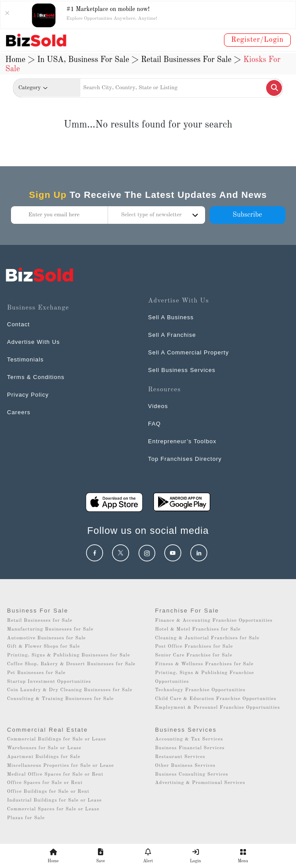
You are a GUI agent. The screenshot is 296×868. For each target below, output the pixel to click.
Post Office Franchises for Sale (194, 647)
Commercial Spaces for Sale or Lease (53, 809)
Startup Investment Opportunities (49, 682)
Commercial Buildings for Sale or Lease (57, 739)
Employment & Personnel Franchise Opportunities (218, 708)
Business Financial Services (190, 748)
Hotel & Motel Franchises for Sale (198, 629)
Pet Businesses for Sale (36, 673)
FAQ (154, 424)
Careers (19, 412)
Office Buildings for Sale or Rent (48, 792)
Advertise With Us (33, 342)
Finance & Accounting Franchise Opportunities (214, 621)
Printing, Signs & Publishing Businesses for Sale (69, 655)
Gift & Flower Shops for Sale (43, 647)
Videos (158, 406)
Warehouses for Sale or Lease (44, 748)
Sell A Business (171, 317)
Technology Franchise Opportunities (200, 690)
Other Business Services (185, 766)
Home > (20, 60)
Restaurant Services (180, 757)
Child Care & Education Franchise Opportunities (216, 699)
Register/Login (257, 40)
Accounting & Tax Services (189, 739)
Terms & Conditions (36, 377)
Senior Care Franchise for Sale (194, 655)
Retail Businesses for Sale (40, 621)
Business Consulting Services (192, 775)
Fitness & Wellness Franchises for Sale (204, 664)
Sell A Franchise (172, 335)
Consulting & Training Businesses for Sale (60, 699)
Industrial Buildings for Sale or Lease (54, 801)
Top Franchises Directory (185, 459)
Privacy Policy (28, 395)
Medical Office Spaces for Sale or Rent (55, 775)
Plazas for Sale (26, 818)
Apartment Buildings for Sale (44, 757)
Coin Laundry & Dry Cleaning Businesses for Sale (70, 690)
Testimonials (25, 359)
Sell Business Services (182, 370)
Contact (18, 324)
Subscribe (247, 215)
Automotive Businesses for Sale (47, 638)
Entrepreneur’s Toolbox (182, 441)
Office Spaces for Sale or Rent (45, 783)
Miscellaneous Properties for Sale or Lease (61, 766)
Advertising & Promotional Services (200, 783)
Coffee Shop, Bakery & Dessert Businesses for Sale (71, 664)
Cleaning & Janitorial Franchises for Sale (207, 638)
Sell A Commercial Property (188, 352)
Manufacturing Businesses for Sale (50, 629)
